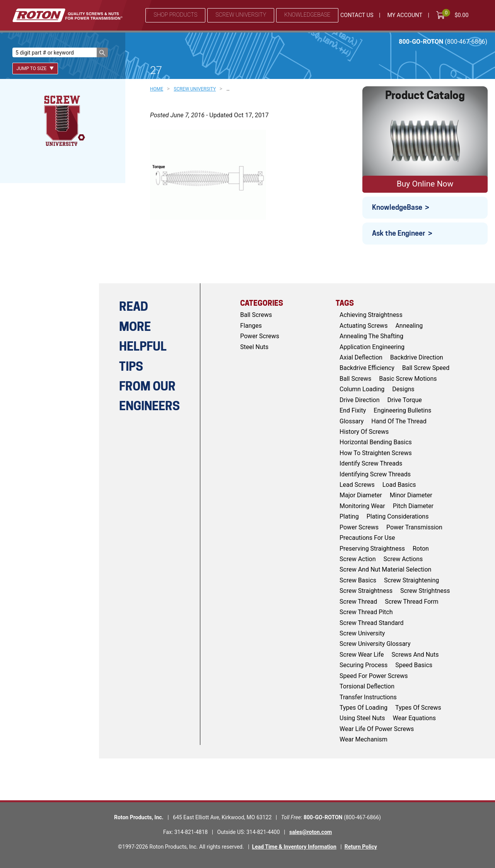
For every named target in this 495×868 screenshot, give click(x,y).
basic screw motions (408, 379)
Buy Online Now (425, 184)
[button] (102, 52)
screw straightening (411, 580)
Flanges (251, 326)
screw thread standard (371, 623)
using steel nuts (362, 718)
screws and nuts (415, 655)
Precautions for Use (367, 538)
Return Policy (361, 847)
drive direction (360, 400)
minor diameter (411, 495)
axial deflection (361, 357)
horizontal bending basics (376, 442)
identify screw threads (371, 463)
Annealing (409, 326)
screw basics (358, 580)
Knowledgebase (307, 15)
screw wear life (362, 655)
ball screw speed (426, 368)
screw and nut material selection (385, 569)
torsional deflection (367, 686)
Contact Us (357, 15)
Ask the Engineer (399, 233)
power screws (359, 527)
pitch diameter (413, 506)
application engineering (372, 347)
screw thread (358, 602)
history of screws (364, 432)
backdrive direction (417, 357)
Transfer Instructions (368, 697)
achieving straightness (371, 315)
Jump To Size (35, 68)
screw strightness (425, 591)
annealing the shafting (371, 336)
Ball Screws (256, 315)
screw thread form (411, 602)
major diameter (361, 495)
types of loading (364, 708)
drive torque (405, 400)
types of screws (418, 708)
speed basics (414, 665)
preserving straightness (372, 549)
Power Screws (260, 336)
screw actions (403, 559)
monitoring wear (362, 506)
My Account (405, 15)
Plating (349, 516)
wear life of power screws (377, 729)
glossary (352, 421)
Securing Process (364, 665)
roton (421, 549)
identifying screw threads (375, 474)
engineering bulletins (402, 410)
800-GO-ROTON (443, 42)
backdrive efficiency (367, 368)
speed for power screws (374, 676)
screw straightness (366, 591)
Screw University (241, 15)
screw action (358, 559)
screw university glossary (375, 644)
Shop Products (175, 15)
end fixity (353, 410)
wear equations (414, 718)
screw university (362, 633)
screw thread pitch (366, 612)
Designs (403, 389)
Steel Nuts (254, 347)
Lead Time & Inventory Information (294, 847)
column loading (362, 389)
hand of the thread (399, 421)
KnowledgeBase (397, 207)
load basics (399, 485)
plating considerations (398, 516)
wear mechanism (364, 739)
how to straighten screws (376, 453)
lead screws (357, 485)
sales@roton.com (311, 832)
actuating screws (364, 326)
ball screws (355, 379)
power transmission (414, 527)
